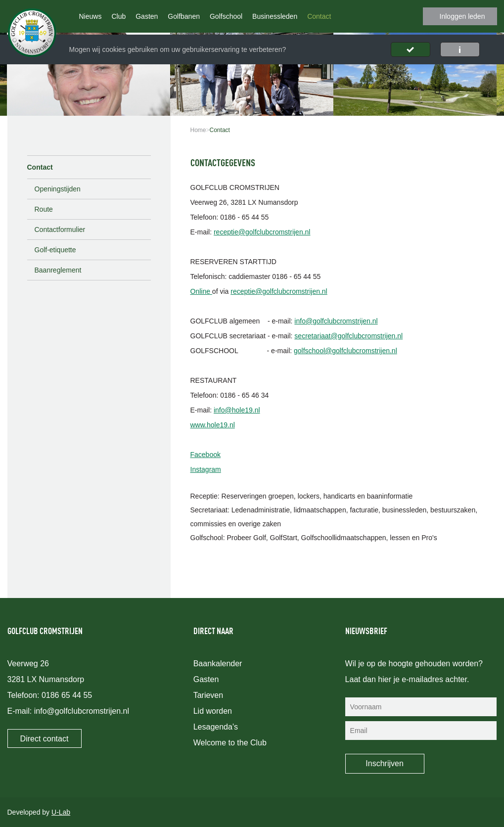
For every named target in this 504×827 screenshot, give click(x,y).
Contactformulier (60, 230)
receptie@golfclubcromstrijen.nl (262, 232)
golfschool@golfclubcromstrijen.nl (345, 351)
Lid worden (213, 711)
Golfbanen (184, 16)
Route (44, 209)
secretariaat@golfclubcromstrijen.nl (348, 336)
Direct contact (45, 739)
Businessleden (275, 16)
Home (198, 130)
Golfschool (226, 16)
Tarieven (208, 695)
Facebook (206, 455)
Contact (319, 16)
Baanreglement (58, 270)
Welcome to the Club (230, 743)
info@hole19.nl (237, 410)
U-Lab (61, 812)
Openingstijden (58, 189)
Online (201, 291)
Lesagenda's (216, 727)
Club (118, 16)
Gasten (147, 16)
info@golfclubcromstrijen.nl (336, 321)
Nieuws (91, 16)
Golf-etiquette (55, 250)
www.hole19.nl (213, 425)
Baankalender (218, 664)
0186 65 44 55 (67, 695)
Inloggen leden (462, 16)
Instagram (206, 469)
